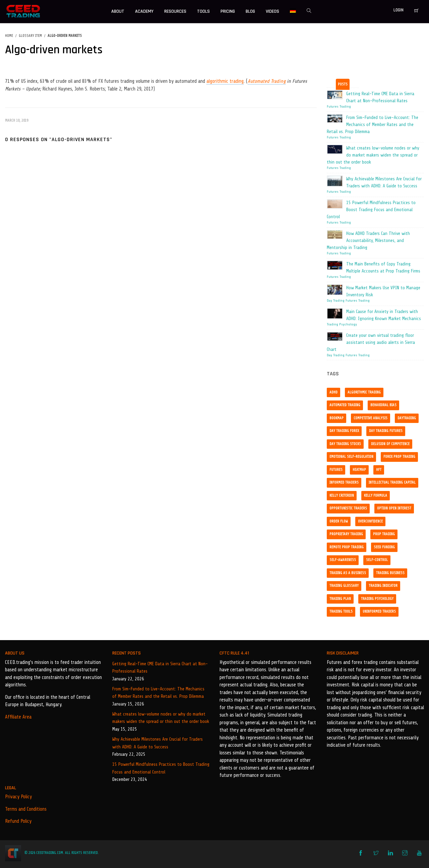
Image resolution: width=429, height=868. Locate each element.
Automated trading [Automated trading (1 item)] (345, 405)
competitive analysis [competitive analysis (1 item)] (371, 418)
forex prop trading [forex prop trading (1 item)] (399, 457)
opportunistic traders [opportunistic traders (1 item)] (348, 508)
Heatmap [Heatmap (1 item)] (359, 470)
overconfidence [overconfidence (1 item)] (370, 521)
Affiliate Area (18, 717)
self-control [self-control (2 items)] (377, 560)
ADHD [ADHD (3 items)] (333, 392)
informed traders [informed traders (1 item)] (344, 482)
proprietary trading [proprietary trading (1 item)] (346, 534)
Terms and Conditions (26, 809)
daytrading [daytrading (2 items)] (407, 418)
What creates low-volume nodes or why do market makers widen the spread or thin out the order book (161, 718)
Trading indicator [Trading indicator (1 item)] (383, 586)
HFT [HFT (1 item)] (379, 470)
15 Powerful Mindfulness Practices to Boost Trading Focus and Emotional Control (161, 768)
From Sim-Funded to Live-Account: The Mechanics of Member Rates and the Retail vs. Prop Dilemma (158, 693)
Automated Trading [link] (267, 81)
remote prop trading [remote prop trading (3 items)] (347, 547)
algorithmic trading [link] (225, 81)
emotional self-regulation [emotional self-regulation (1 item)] (351, 457)
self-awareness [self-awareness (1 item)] (343, 560)
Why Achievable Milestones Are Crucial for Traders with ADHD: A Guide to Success (158, 743)
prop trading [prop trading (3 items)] (384, 534)
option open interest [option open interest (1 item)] (394, 508)
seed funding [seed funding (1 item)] (384, 547)
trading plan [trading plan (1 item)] (340, 599)
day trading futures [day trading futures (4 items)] (386, 431)
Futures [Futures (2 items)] (336, 470)
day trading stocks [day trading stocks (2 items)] (345, 444)
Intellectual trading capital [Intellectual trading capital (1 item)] (392, 482)
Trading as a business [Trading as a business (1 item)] (348, 573)
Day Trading (336, 301)
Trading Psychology (342, 324)
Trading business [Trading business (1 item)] (390, 573)
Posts (343, 84)
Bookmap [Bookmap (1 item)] (336, 418)
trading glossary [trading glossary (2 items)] (344, 586)
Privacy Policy (18, 797)
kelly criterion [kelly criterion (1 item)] (342, 495)
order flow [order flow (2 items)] (339, 521)
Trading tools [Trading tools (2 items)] (341, 611)
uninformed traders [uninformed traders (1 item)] (379, 611)
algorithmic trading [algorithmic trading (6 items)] (364, 392)
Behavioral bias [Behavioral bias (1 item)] (383, 405)
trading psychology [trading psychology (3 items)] (377, 599)
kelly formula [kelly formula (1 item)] (376, 495)
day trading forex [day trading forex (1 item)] (344, 431)
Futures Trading (339, 107)
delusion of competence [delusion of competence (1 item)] (390, 444)
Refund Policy (18, 821)
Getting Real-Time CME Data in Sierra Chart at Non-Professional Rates (160, 667)
